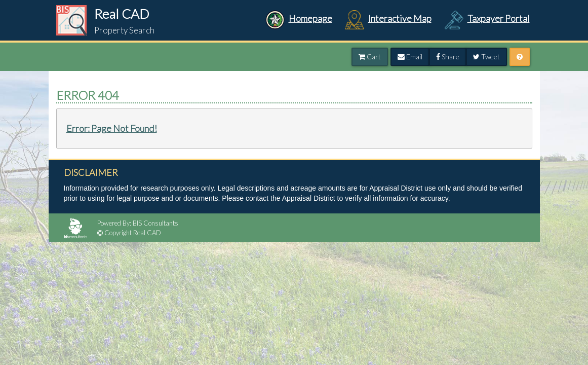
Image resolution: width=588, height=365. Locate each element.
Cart (370, 57)
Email (410, 57)
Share (448, 57)
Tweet (486, 57)
